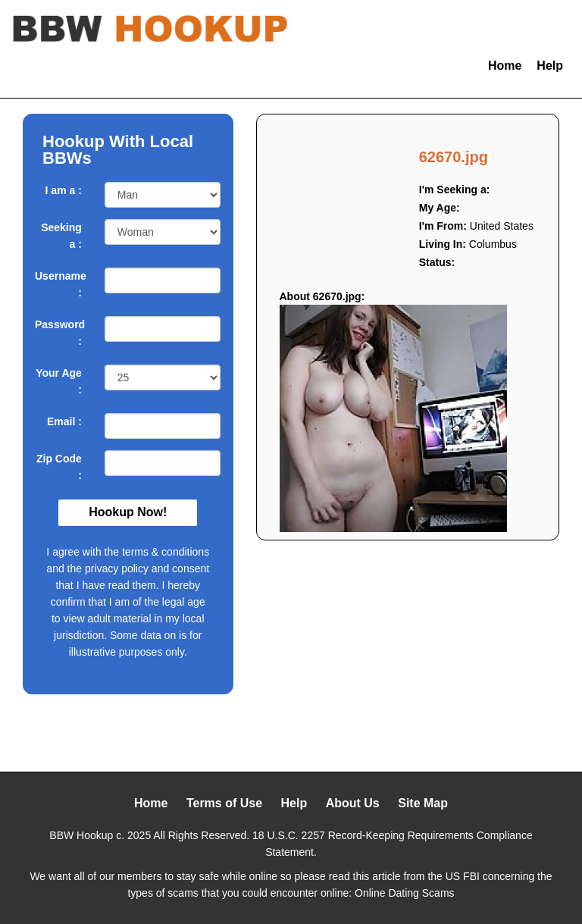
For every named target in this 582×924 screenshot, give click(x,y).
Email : (64, 421)
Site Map (423, 803)
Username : (58, 284)
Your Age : (59, 381)
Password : (58, 333)
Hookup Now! (128, 512)
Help (550, 66)
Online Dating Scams (405, 893)
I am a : (64, 190)
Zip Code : (59, 467)
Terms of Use (224, 803)
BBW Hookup (81, 835)
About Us (353, 803)
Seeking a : (61, 236)
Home (505, 66)
